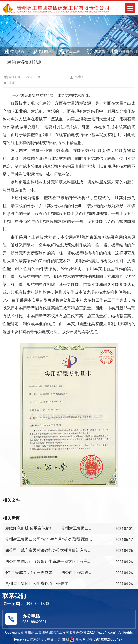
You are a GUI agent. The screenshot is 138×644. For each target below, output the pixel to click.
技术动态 (17, 51)
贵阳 (65, 639)
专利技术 (45, 51)
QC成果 (99, 51)
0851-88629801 (34, 622)
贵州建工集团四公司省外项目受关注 (37, 584)
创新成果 (126, 51)
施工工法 (73, 51)
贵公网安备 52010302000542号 (97, 639)
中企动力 (54, 639)
